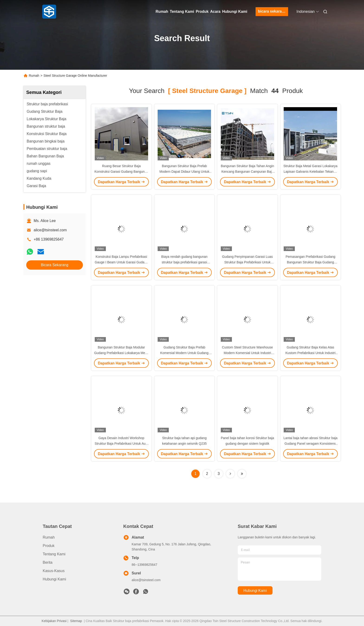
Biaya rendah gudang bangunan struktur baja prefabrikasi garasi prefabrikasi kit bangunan (184, 262)
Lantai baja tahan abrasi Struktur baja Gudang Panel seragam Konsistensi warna (310, 444)
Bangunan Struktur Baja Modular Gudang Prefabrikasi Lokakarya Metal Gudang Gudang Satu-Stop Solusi (121, 353)
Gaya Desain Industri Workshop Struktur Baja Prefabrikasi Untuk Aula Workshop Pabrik (121, 444)
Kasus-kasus (54, 571)
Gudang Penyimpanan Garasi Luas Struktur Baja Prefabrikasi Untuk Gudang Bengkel (247, 262)
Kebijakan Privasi (54, 621)
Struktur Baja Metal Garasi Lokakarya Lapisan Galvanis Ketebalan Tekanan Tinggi (310, 172)
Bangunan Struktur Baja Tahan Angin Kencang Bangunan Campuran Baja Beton (247, 172)
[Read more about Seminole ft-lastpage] (242, 474)
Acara (215, 12)
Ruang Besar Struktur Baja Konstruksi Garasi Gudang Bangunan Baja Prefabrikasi (121, 172)
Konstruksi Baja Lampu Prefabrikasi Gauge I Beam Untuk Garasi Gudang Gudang (121, 262)
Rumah (162, 12)
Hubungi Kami (235, 12)
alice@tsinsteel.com (50, 230)
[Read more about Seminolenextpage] (230, 474)
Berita (48, 562)
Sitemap (76, 621)
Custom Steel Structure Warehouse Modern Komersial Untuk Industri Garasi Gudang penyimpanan (247, 353)
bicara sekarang (272, 11)
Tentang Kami (182, 12)
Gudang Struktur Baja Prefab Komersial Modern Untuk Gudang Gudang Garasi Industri (184, 353)
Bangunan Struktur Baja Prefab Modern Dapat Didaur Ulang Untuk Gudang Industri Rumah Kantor (184, 172)
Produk (202, 12)
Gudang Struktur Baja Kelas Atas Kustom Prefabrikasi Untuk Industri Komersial (310, 353)
